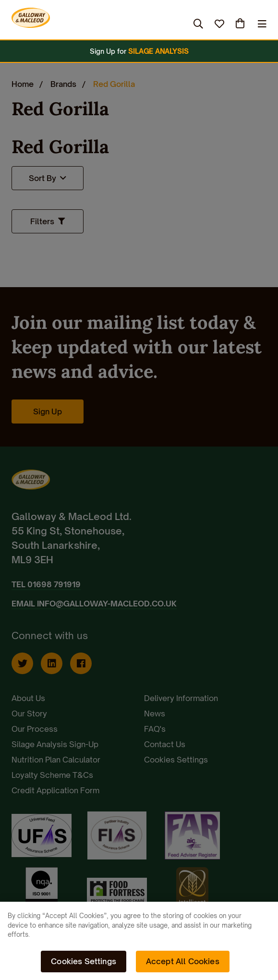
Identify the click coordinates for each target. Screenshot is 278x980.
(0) (241, 24)
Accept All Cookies (183, 961)
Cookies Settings (84, 961)
